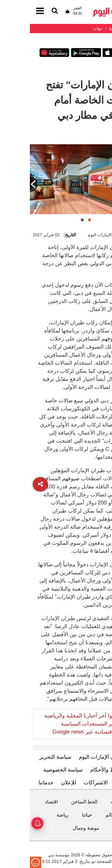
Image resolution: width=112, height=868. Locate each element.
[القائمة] (25, 11)
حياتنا (57, 815)
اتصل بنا (94, 783)
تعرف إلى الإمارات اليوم (76, 757)
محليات (88, 802)
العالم (81, 815)
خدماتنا (16, 783)
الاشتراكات (66, 783)
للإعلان (39, 783)
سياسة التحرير (26, 757)
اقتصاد (21, 802)
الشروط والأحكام (79, 770)
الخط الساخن (54, 802)
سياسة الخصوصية (33, 770)
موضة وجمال (56, 828)
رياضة (33, 815)
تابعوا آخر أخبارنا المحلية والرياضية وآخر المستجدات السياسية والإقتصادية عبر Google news (52, 724)
